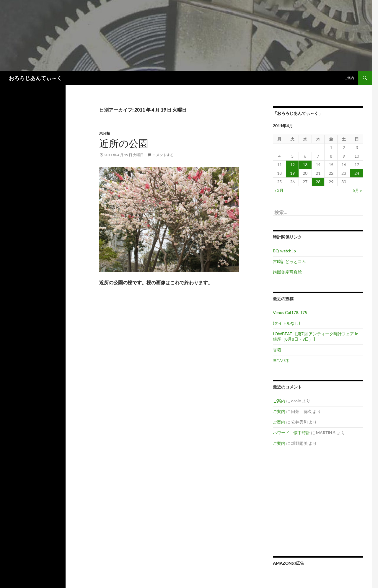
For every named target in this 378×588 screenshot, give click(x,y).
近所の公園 (124, 143)
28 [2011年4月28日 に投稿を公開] (318, 182)
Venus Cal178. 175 (290, 312)
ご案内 (349, 78)
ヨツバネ (281, 360)
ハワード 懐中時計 (291, 433)
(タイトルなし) (286, 323)
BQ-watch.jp (284, 251)
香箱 (277, 350)
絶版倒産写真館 (287, 272)
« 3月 (279, 190)
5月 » (357, 190)
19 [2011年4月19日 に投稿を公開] (292, 173)
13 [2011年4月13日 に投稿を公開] (305, 165)
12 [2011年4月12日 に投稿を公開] (292, 165)
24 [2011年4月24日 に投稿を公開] (357, 173)
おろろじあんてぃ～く (35, 78)
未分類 (105, 133)
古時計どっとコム (289, 261)
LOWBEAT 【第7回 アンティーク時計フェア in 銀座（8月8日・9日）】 (316, 336)
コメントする (163, 155)
